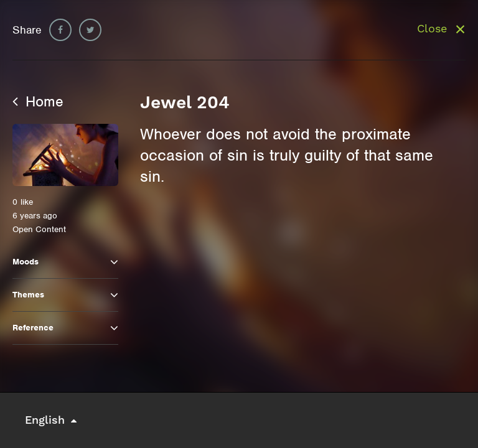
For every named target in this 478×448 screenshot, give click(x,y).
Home (38, 101)
